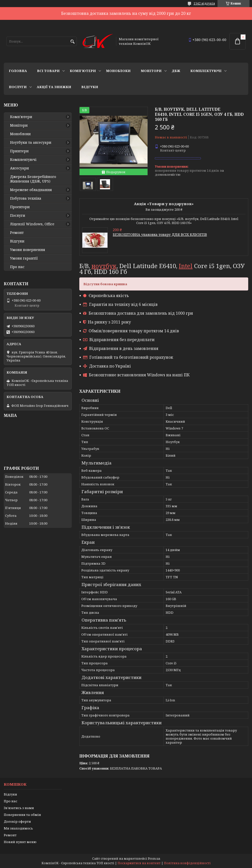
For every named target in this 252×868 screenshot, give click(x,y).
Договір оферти (17, 821)
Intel (186, 266)
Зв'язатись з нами (19, 808)
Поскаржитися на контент (139, 863)
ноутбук (104, 266)
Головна (18, 71)
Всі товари (48, 71)
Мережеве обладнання (31, 190)
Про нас (17, 267)
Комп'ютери (83, 71)
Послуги (18, 87)
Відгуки (90, 87)
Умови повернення (28, 250)
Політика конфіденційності (187, 863)
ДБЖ (176, 71)
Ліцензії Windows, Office (32, 224)
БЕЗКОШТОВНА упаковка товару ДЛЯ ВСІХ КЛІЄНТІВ (160, 234)
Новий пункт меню (20, 842)
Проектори (20, 207)
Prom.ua (154, 859)
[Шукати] (72, 42)
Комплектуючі (206, 71)
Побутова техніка (26, 198)
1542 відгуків (204, 3)
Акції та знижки (54, 87)
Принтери (19, 151)
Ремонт (17, 233)
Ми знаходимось (18, 828)
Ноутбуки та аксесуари (31, 142)
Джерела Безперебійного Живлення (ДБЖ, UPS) (33, 179)
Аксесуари (20, 168)
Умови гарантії (24, 258)
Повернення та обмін (22, 815)
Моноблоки (118, 71)
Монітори (151, 71)
